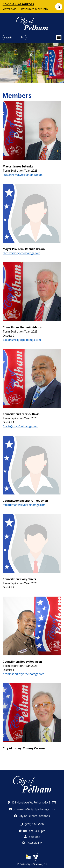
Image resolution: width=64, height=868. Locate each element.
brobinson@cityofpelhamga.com (23, 674)
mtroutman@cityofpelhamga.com (24, 505)
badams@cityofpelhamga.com (22, 340)
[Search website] (15, 37)
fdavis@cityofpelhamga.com (20, 426)
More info (41, 9)
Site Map (32, 837)
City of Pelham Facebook (32, 816)
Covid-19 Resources (18, 4)
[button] (59, 7)
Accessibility (32, 843)
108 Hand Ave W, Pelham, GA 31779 (32, 802)
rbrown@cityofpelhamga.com (22, 253)
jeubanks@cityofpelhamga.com (23, 175)
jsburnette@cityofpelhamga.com (32, 809)
